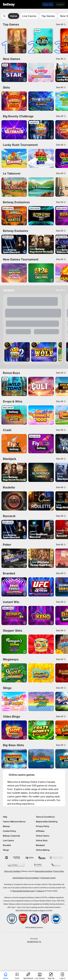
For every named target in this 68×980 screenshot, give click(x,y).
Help (5, 817)
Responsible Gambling (47, 822)
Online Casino (43, 836)
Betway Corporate (11, 836)
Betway (6, 826)
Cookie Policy (9, 831)
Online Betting (43, 850)
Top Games (48, 16)
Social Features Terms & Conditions (26, 878)
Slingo (6, 850)
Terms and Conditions (12, 871)
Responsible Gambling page (24, 891)
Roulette (7, 845)
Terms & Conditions (45, 817)
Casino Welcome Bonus (14, 822)
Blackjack (40, 845)
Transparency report (48, 878)
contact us (41, 891)
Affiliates (40, 831)
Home (14, 16)
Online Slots (42, 840)
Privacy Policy (43, 826)
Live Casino (29, 16)
